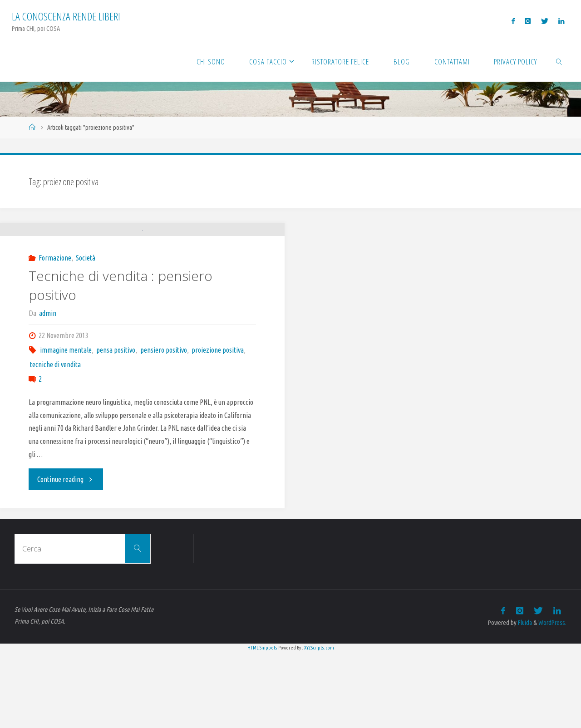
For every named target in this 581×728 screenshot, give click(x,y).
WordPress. (552, 698)
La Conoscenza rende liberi (66, 16)
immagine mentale (66, 426)
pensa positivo (116, 426)
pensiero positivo (164, 426)
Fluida (524, 698)
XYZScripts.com (319, 723)
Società (86, 334)
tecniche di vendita (55, 440)
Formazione (55, 334)
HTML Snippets (262, 723)
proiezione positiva (218, 426)
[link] (559, 61)
